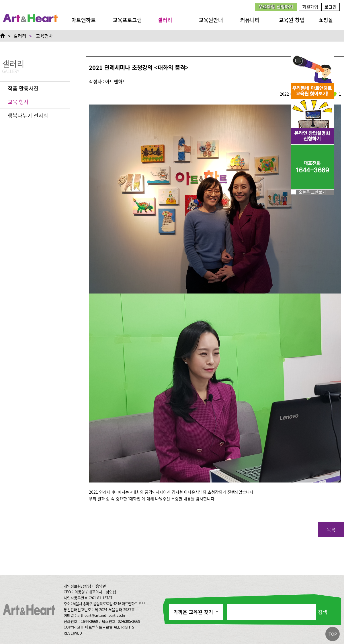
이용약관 (99, 586)
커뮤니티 (250, 20)
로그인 (331, 7)
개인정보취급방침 (77, 586)
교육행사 (44, 36)
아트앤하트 (84, 20)
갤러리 (165, 20)
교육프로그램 (127, 20)
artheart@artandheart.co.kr (101, 615)
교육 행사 (18, 102)
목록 (331, 529)
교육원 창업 (292, 20)
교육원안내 (211, 20)
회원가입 (310, 7)
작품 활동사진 (23, 88)
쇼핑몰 (326, 20)
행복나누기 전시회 (28, 115)
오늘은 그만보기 (312, 192)
